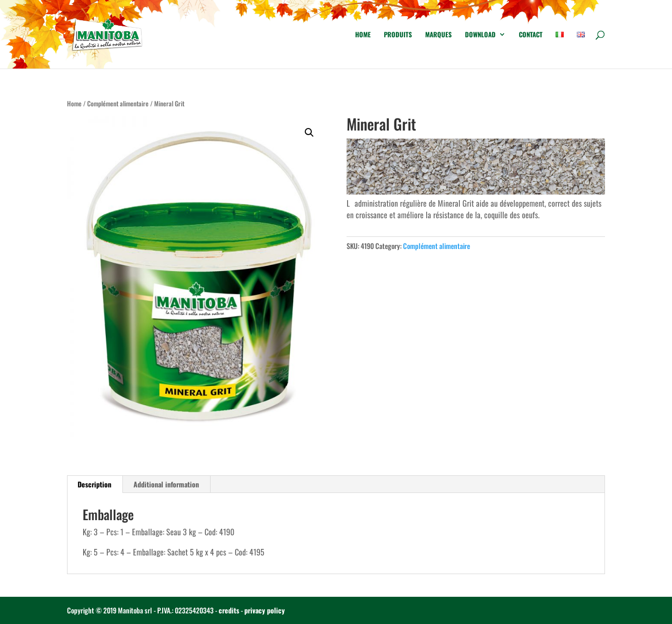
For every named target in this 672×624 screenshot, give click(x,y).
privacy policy (264, 610)
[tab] (95, 484)
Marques (439, 35)
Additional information (166, 484)
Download (480, 35)
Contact (531, 35)
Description (94, 484)
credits (229, 610)
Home (363, 35)
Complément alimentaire (118, 104)
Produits (398, 35)
